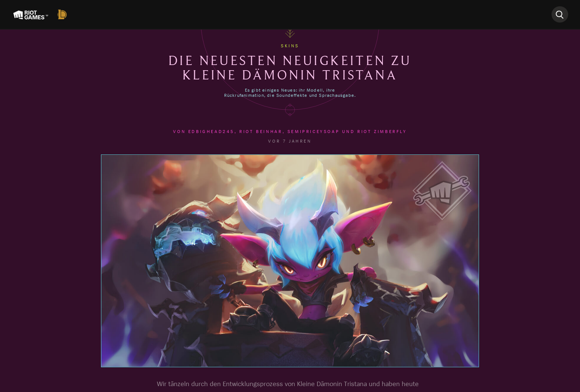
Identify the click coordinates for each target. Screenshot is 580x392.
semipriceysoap (313, 132)
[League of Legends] (64, 14)
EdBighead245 (211, 132)
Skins (290, 46)
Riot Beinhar (261, 132)
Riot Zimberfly (382, 132)
